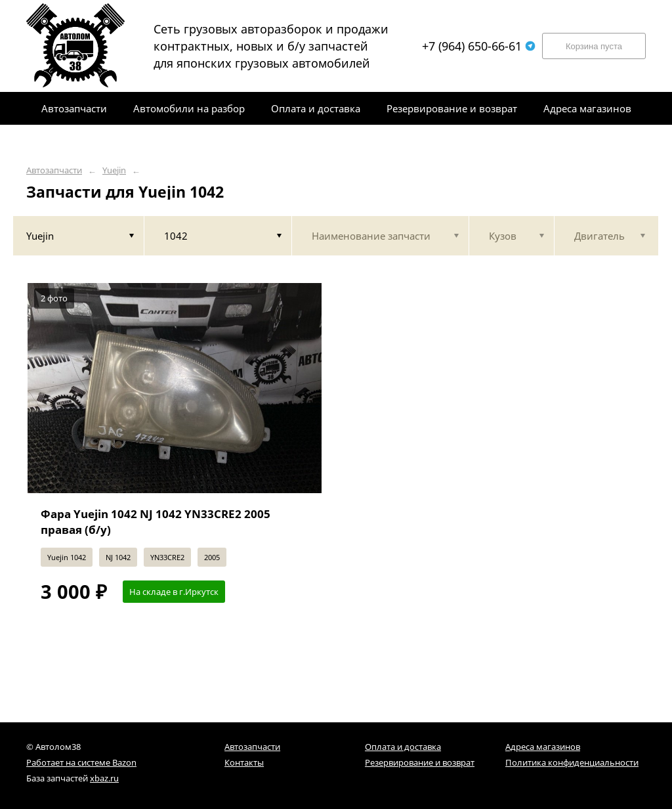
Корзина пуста (594, 46)
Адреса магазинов (543, 747)
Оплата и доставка (403, 747)
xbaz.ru (104, 778)
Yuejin (114, 170)
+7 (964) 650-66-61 (479, 46)
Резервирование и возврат (420, 762)
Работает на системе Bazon (81, 762)
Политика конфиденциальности (572, 762)
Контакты (244, 762)
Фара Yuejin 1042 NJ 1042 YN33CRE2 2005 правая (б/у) (156, 522)
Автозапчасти (54, 170)
